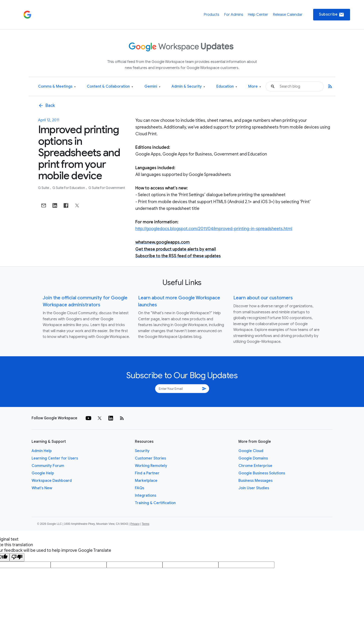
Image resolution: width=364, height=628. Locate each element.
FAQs (140, 488)
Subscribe (332, 15)
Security (142, 451)
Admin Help (42, 451)
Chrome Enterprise (255, 466)
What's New (42, 488)
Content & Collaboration (110, 87)
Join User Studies (254, 488)
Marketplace (146, 481)
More (255, 87)
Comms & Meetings (57, 87)
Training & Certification (155, 503)
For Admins (234, 15)
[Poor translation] (17, 557)
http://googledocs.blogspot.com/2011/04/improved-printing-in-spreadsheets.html (214, 229)
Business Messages (255, 481)
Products (211, 15)
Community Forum (48, 466)
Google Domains (253, 458)
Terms (145, 524)
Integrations (146, 496)
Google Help (43, 473)
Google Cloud (251, 451)
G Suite (44, 188)
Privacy (135, 524)
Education (227, 87)
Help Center (258, 15)
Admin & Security (188, 87)
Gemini (152, 87)
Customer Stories (150, 458)
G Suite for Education (69, 188)
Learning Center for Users (55, 458)
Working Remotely (151, 466)
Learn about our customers (263, 298)
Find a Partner (147, 473)
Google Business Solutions (262, 473)
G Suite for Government (107, 188)
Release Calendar (288, 15)
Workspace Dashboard (52, 481)
